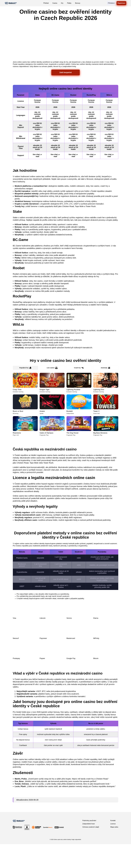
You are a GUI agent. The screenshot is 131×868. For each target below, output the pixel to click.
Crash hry (79, 391)
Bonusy (78, 3)
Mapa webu (114, 851)
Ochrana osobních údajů (91, 851)
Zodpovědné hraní (89, 848)
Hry (62, 3)
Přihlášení (111, 3)
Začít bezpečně (65, 96)
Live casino (52, 391)
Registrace (121, 3)
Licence (113, 848)
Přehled (46, 3)
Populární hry (25, 391)
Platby (69, 3)
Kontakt (113, 844)
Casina (55, 3)
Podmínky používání (89, 844)
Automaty (106, 391)
